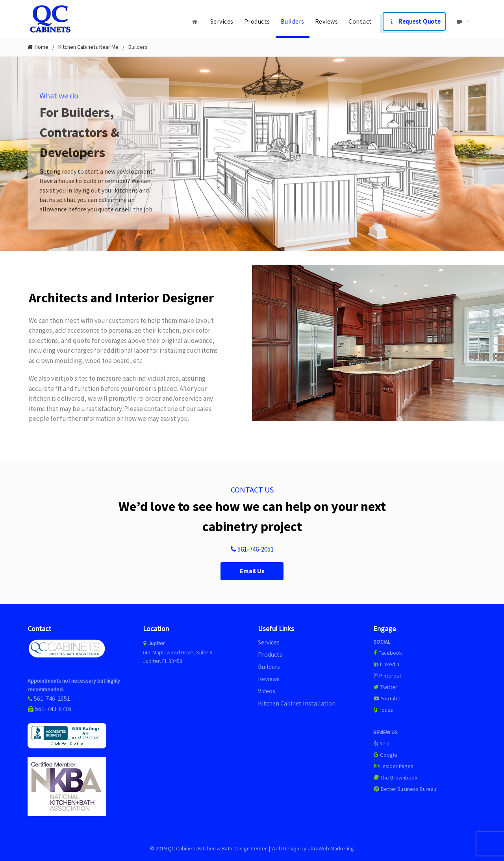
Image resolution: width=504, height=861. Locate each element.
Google (385, 755)
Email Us (252, 571)
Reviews (327, 21)
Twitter (385, 687)
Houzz (383, 710)
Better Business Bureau (405, 789)
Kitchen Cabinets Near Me (88, 47)
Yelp (382, 743)
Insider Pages (393, 766)
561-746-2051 (252, 549)
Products (257, 21)
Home (42, 47)
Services (222, 21)
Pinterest (387, 676)
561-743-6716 (53, 709)
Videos (267, 691)
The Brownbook (395, 778)
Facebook (390, 653)
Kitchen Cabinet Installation (297, 703)
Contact (360, 21)
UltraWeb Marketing (331, 848)
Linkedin (386, 664)
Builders (293, 21)
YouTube (387, 698)
